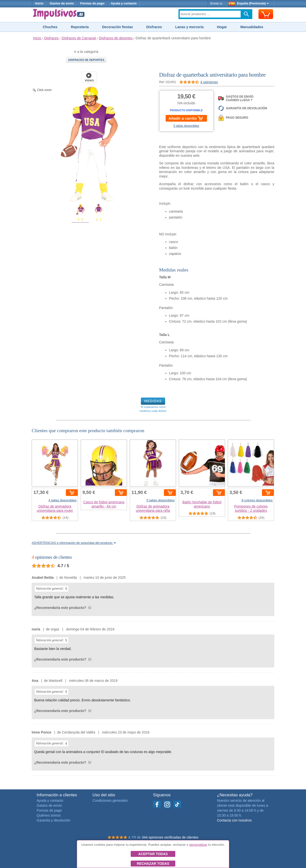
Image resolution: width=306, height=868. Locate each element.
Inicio (39, 3)
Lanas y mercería (189, 27)
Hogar (222, 27)
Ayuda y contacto (124, 3)
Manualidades (252, 27)
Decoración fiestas (117, 27)
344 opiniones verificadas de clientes (170, 837)
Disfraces (154, 27)
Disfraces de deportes (86, 60)
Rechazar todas (153, 864)
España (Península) (249, 3)
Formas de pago (92, 3)
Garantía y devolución (53, 820)
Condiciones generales (110, 801)
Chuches (50, 27)
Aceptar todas (153, 854)
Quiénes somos (49, 815)
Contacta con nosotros (234, 820)
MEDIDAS (153, 401)
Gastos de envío (62, 3)
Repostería (80, 27)
